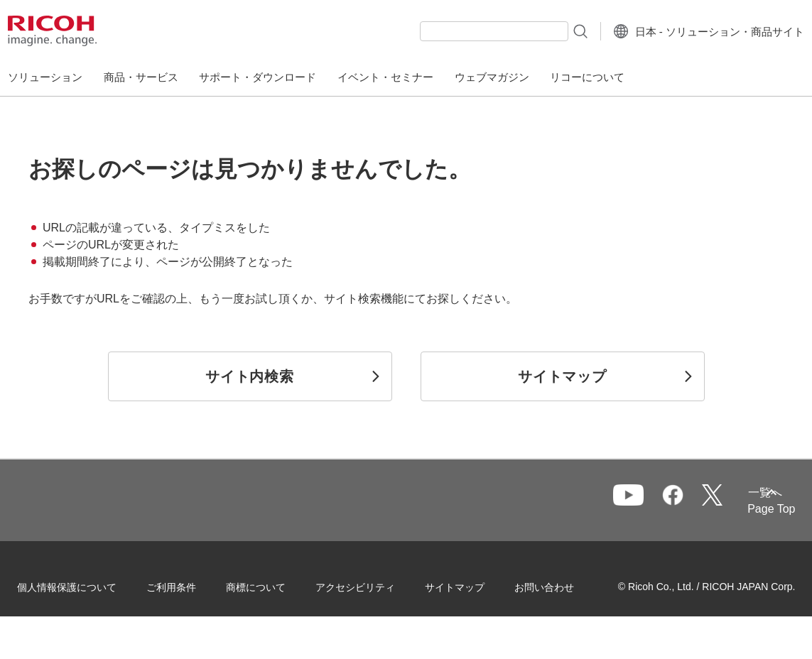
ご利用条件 (190, 584)
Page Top (753, 509)
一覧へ (700, 501)
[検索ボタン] (552, 31)
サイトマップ (473, 584)
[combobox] (466, 31)
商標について (274, 584)
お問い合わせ (65, 616)
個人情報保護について (85, 584)
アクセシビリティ (374, 584)
